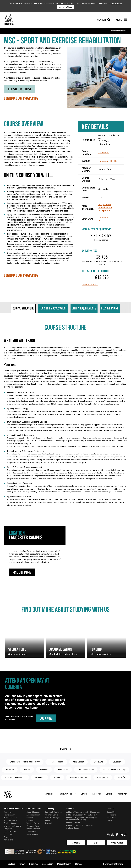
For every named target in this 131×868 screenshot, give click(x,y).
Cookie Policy (117, 3)
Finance (30, 818)
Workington (122, 794)
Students (76, 843)
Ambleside (50, 794)
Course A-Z (8, 834)
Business (10, 770)
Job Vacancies (112, 815)
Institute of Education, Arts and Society (82, 815)
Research (48, 823)
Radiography (103, 777)
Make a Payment (33, 829)
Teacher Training (56, 762)
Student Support (10, 823)
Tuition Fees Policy (90, 285)
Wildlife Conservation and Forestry (25, 762)
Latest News (111, 818)
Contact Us (111, 812)
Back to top (65, 749)
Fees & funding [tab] (110, 308)
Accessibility (48, 864)
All (100, 220)
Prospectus (104, 210)
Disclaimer (34, 864)
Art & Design (78, 762)
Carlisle (84, 794)
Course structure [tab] (23, 308)
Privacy (22, 864)
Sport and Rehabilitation (15, 777)
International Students (13, 826)
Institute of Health (107, 161)
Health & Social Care (79, 777)
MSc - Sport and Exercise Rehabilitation (62, 41)
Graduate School (73, 828)
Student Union (32, 834)
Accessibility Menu (119, 31)
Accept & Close (66, 7)
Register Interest (20, 89)
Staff (96, 843)
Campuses (8, 829)
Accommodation (11, 820)
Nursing (57, 777)
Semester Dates (33, 826)
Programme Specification (105, 206)
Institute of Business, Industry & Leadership (83, 812)
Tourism (27, 770)
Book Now (46, 718)
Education (117, 762)
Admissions (8, 840)
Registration (31, 820)
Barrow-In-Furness (68, 794)
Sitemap (78, 864)
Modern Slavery (64, 864)
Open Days (8, 812)
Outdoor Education (86, 770)
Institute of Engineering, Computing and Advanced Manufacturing (82, 819)
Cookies (11, 864)
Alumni (47, 820)
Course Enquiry (10, 832)
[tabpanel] (65, 418)
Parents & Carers (51, 815)
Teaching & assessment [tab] (53, 308)
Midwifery (122, 777)
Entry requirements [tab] (84, 308)
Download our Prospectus (21, 99)
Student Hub (31, 832)
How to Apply (9, 815)
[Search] (103, 20)
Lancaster (104, 153)
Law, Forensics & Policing (114, 770)
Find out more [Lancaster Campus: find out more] (22, 573)
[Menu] (122, 20)
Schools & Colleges (52, 818)
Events (109, 820)
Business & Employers (53, 812)
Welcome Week (33, 823)
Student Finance (10, 818)
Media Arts (98, 762)
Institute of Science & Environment (80, 825)
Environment (63, 770)
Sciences (44, 770)
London (109, 794)
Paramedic (39, 777)
